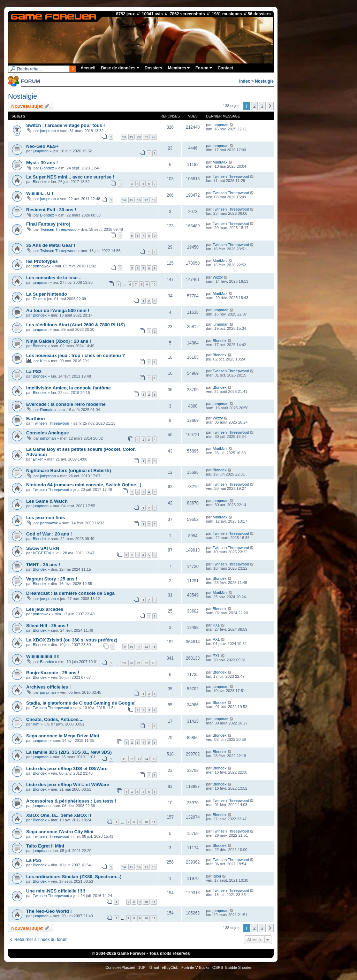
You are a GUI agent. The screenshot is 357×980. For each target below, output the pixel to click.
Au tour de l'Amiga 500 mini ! (58, 310)
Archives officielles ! (48, 687)
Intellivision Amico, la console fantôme (69, 388)
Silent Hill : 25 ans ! (47, 626)
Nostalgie (264, 81)
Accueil (88, 68)
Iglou (217, 876)
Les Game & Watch (47, 501)
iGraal (154, 967)
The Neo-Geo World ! (49, 911)
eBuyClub (170, 967)
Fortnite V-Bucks (195, 967)
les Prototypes (42, 261)
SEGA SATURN (43, 548)
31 (124, 759)
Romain (47, 410)
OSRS (218, 967)
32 (131, 759)
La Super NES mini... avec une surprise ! (70, 177)
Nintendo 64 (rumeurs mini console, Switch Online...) (84, 485)
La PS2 (34, 371)
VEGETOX (42, 553)
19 (131, 137)
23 (154, 663)
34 (146, 759)
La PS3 (34, 860)
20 (139, 137)
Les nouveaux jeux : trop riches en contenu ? (76, 355)
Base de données (120, 68)
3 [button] (262, 106)
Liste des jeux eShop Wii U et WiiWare (68, 785)
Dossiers (154, 68)
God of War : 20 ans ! (49, 534)
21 (146, 137)
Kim (43, 361)
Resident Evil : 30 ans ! (51, 210)
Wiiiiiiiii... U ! (40, 193)
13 (154, 647)
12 (146, 647)
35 (154, 759)
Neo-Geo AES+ (42, 146)
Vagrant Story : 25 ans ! (52, 579)
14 (124, 200)
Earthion (35, 419)
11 (139, 647)
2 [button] (254, 106)
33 (139, 759)
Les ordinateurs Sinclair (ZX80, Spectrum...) (74, 877)
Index (245, 81)
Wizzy (218, 277)
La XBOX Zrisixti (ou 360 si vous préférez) (72, 640)
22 (154, 137)
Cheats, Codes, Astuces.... (55, 719)
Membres (179, 68)
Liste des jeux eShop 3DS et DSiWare (67, 769)
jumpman (48, 131)
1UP (142, 967)
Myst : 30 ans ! (42, 163)
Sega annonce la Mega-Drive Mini (63, 736)
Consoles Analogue (48, 433)
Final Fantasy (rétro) (48, 224)
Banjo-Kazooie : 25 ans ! (53, 673)
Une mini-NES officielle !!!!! (56, 891)
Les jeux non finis (45, 518)
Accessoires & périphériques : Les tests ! (71, 801)
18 (124, 137)
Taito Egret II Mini (45, 846)
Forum (204, 68)
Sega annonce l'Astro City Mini (60, 832)
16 (139, 200)
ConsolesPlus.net (120, 967)
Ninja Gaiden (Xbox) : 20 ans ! (59, 341)
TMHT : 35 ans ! (43, 565)
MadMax (220, 162)
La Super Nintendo (47, 294)
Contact (225, 68)
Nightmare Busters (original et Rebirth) (69, 470)
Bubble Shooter (238, 967)
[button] (270, 106)
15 (131, 200)
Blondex (47, 168)
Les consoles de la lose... (54, 278)
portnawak (42, 266)
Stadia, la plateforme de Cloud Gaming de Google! (81, 703)
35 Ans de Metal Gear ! (51, 245)
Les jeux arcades (45, 609)
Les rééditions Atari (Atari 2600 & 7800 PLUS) (75, 325)
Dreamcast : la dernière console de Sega (70, 593)
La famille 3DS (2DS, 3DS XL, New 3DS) (69, 752)
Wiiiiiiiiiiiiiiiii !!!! (43, 656)
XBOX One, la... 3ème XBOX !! (59, 815)
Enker (38, 299)
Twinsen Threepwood (231, 176)
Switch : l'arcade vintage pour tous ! (66, 125)
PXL (216, 625)
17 (146, 200)
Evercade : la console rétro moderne (66, 404)
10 (154, 284)
